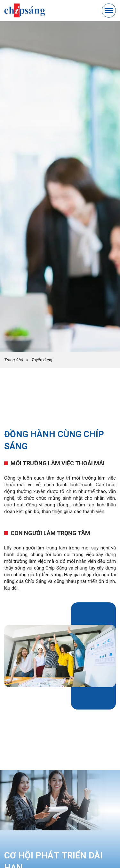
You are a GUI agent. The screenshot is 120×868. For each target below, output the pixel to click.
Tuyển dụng (42, 360)
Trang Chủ (14, 360)
